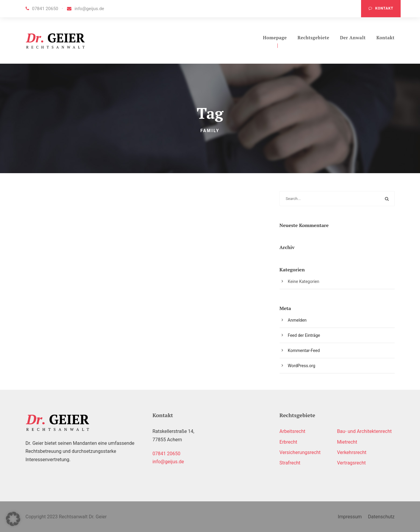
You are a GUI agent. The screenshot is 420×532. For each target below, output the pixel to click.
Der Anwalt (353, 37)
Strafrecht (290, 463)
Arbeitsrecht (292, 431)
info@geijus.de (85, 9)
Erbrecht (288, 442)
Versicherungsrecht (300, 452)
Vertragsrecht (351, 463)
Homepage (275, 37)
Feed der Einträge (304, 335)
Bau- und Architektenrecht (364, 431)
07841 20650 (42, 9)
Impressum (350, 517)
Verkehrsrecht (352, 452)
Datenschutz (381, 517)
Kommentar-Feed (304, 351)
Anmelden (297, 320)
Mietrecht (347, 442)
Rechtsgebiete (314, 37)
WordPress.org (302, 366)
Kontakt (381, 8)
